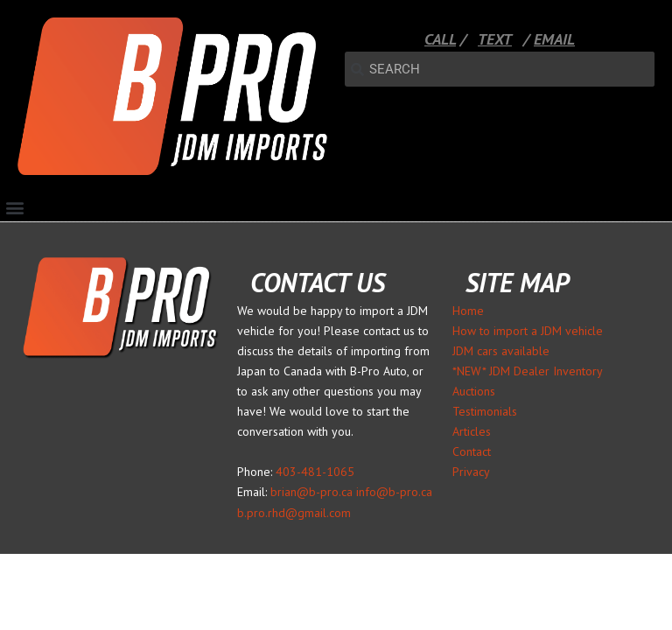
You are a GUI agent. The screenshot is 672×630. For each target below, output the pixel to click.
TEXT (495, 39)
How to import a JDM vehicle (528, 331)
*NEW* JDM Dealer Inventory (528, 371)
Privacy (471, 472)
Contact (472, 451)
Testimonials (485, 411)
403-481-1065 (315, 472)
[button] (14, 207)
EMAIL (554, 39)
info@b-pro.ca (394, 492)
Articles (472, 431)
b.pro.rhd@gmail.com (294, 513)
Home (468, 311)
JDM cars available (501, 351)
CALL (440, 39)
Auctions (474, 391)
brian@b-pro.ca (311, 492)
